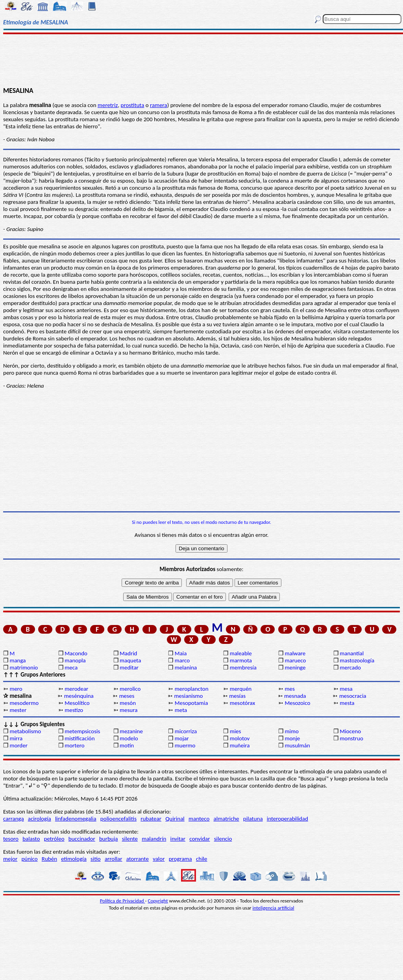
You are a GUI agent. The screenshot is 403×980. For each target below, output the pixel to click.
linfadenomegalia (76, 819)
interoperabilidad (287, 819)
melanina (186, 668)
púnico (29, 859)
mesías (237, 696)
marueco (295, 660)
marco (182, 660)
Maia (181, 653)
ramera (159, 105)
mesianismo (188, 696)
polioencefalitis (118, 819)
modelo (129, 738)
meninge (295, 668)
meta (181, 710)
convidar (200, 839)
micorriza (186, 731)
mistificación (79, 738)
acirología (40, 819)
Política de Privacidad (123, 901)
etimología (74, 859)
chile (202, 859)
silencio (223, 839)
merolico (130, 689)
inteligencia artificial (274, 908)
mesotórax (242, 703)
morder (18, 745)
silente (130, 839)
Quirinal (175, 819)
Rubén (49, 859)
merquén (241, 689)
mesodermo (24, 703)
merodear (76, 689)
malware (295, 653)
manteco (199, 819)
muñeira (240, 745)
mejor (10, 859)
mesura (128, 710)
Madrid (128, 653)
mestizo (74, 710)
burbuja (109, 839)
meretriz (108, 105)
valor (159, 859)
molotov (240, 738)
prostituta (133, 105)
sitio (96, 859)
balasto (31, 839)
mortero (74, 745)
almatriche (226, 819)
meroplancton (192, 689)
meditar (129, 668)
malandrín (154, 839)
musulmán (297, 745)
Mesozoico (297, 703)
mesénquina (79, 696)
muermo (185, 745)
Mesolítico (77, 703)
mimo (291, 731)
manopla (75, 660)
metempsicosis (82, 731)
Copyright (158, 901)
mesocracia (353, 696)
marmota (241, 660)
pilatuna (253, 819)
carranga (14, 819)
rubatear (151, 819)
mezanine (131, 731)
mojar (182, 738)
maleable (241, 653)
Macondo (76, 653)
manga (18, 660)
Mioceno (350, 731)
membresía (243, 668)
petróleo (54, 839)
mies (236, 731)
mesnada (295, 696)
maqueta (130, 660)
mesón (128, 703)
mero (16, 689)
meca (71, 668)
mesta (347, 703)
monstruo (351, 738)
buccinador (82, 839)
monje (292, 738)
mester (18, 710)
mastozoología (357, 660)
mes (289, 689)
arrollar (114, 859)
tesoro (11, 839)
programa (180, 859)
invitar (178, 839)
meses (127, 696)
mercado (350, 668)
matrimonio (24, 668)
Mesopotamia (191, 703)
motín (127, 745)
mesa (346, 689)
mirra (16, 738)
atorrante (138, 859)
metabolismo (25, 731)
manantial (352, 653)
